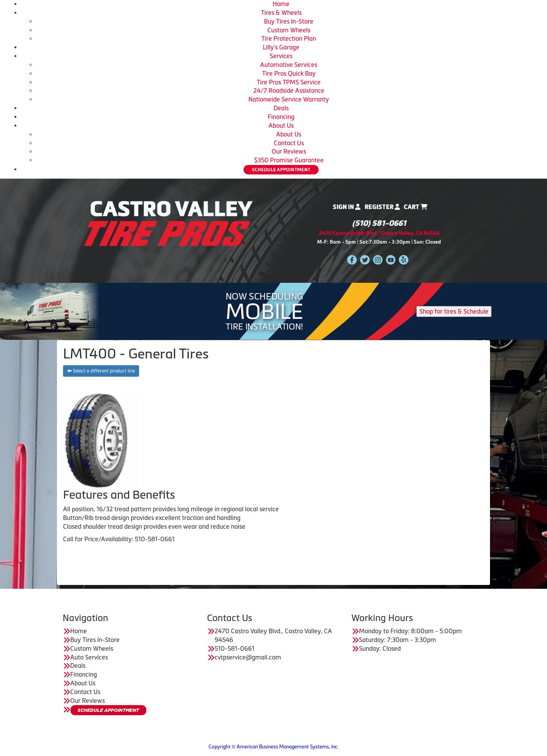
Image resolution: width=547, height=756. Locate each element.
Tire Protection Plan (289, 38)
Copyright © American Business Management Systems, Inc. (273, 747)
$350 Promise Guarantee (289, 160)
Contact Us (289, 143)
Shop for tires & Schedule (454, 311)
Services (281, 56)
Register (382, 207)
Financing (281, 117)
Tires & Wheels (281, 13)
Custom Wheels (289, 30)
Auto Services (89, 657)
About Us (281, 125)
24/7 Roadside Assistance (289, 90)
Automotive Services (289, 65)
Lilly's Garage (281, 47)
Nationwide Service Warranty (289, 99)
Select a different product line (101, 371)
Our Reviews (289, 151)
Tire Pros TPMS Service (289, 82)
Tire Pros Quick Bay (289, 73)
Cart (416, 207)
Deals (281, 108)
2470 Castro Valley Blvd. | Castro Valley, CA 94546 (379, 233)
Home (281, 4)
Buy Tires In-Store (289, 21)
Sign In (347, 207)
